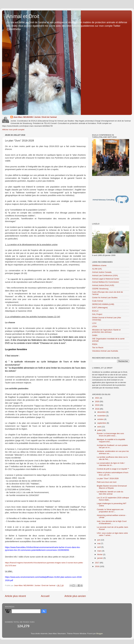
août (99, 427)
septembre (102, 423)
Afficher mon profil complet (13, 130)
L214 (94, 323)
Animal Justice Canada (102, 272)
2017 (97, 563)
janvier (100, 558)
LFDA (95, 326)
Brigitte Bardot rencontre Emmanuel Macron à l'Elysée (112, 487)
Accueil (45, 596)
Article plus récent (15, 596)
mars (100, 551)
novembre (102, 416)
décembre (102, 412)
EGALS (95, 311)
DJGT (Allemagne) (100, 308)
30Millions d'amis (99, 265)
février (100, 554)
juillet (100, 430)
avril (99, 547)
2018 (97, 409)
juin (99, 540)
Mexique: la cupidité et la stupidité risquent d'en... (111, 441)
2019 (97, 405)
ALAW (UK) (97, 269)
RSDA (95, 344)
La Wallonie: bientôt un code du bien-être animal (110, 493)
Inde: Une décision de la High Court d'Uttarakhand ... (112, 522)
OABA (95, 335)
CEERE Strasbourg (100, 289)
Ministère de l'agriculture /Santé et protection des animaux (106, 331)
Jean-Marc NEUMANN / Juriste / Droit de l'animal (35, 117)
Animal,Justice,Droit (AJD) (103, 285)
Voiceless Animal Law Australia (105, 351)
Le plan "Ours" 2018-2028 (108, 478)
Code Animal (97, 301)
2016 (97, 566)
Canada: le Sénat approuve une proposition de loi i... (110, 511)
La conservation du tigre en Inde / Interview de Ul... (111, 464)
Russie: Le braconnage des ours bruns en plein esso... (110, 435)
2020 (97, 401)
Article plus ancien (75, 596)
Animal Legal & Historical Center (106, 279)
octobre (101, 419)
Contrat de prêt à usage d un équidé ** (113, 469)
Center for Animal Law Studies (105, 298)
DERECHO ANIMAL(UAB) (103, 304)
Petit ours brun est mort (107, 482)
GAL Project (97, 314)
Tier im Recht (98, 348)
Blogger (100, 634)
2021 (97, 398)
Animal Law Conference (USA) (105, 275)
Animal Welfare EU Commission (106, 282)
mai (99, 543)
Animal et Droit (23, 16)
